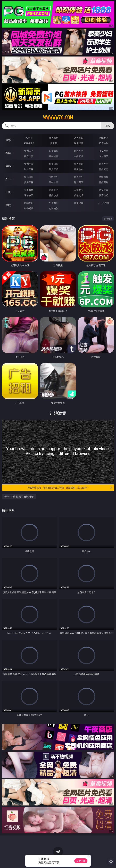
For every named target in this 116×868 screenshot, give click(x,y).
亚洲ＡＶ (29, 151)
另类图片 (104, 182)
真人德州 (54, 138)
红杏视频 (29, 208)
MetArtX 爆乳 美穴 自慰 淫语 (19, 497)
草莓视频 (79, 203)
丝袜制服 (54, 156)
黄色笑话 (79, 195)
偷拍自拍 (54, 164)
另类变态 (104, 169)
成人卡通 (79, 164)
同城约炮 (29, 203)
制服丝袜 (29, 169)
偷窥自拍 (29, 177)
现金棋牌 (79, 143)
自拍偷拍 (54, 151)
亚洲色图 (54, 177)
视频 (8, 153)
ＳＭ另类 (104, 156)
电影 (8, 166)
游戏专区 (104, 138)
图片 (8, 179)
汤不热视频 (104, 203)
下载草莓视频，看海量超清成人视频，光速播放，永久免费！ (70, 488)
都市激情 (29, 190)
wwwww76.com (58, 117)
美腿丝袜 (29, 182)
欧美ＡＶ (79, 151)
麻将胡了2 (29, 143)
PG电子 (29, 138)
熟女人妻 (29, 156)
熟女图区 (79, 182)
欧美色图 (79, 177)
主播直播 (79, 156)
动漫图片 (104, 177)
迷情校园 (29, 195)
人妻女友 (79, 190)
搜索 (108, 126)
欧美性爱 (104, 164)
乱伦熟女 (79, 169)
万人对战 (79, 138)
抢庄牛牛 (104, 143)
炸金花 (54, 143)
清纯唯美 (54, 182)
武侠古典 (104, 190)
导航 (8, 205)
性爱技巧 (104, 195)
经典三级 (54, 169)
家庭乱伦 (54, 190)
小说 (8, 192)
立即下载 (81, 861)
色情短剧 (54, 208)
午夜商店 (54, 203)
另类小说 (54, 195)
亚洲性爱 (29, 164)
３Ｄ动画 (104, 151)
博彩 (8, 140)
